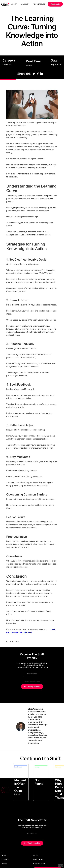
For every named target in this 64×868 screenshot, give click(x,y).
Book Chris (55, 4)
